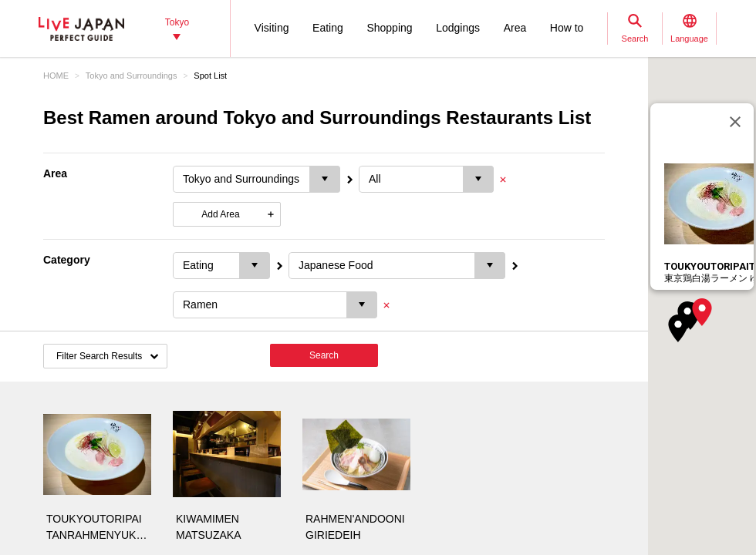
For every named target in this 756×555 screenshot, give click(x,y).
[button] (702, 312)
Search (324, 355)
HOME (56, 76)
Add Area (220, 214)
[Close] (735, 122)
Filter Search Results (99, 356)
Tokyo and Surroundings (132, 76)
